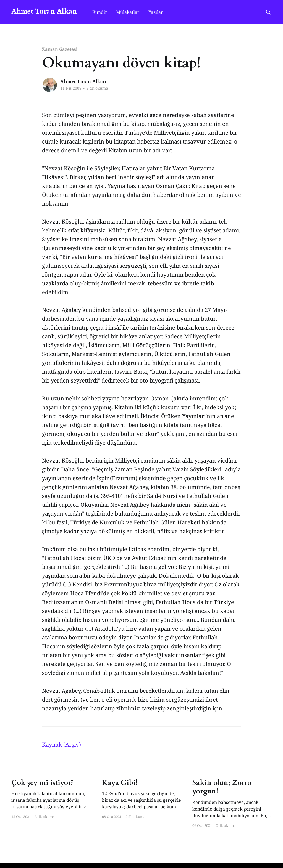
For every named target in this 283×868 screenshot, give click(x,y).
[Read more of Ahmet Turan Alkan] (50, 85)
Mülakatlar (128, 12)
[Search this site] (268, 12)
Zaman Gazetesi (60, 49)
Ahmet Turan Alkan (44, 11)
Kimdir (100, 12)
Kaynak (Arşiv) (61, 744)
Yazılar (156, 12)
